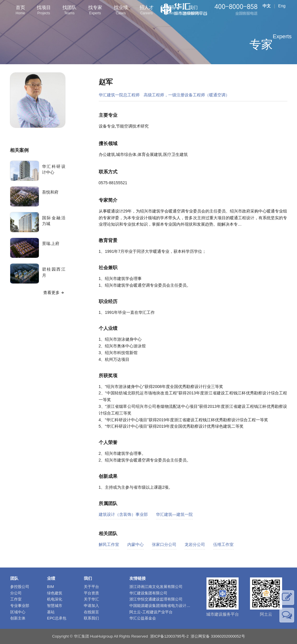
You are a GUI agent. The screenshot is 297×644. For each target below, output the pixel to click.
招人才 (147, 11)
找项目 (44, 11)
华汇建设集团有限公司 (148, 593)
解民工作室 (109, 544)
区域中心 (18, 612)
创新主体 (18, 618)
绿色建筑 (55, 593)
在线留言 (91, 612)
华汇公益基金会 (143, 618)
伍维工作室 (223, 544)
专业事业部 (20, 606)
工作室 (16, 599)
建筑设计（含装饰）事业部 (123, 514)
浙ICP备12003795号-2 (169, 636)
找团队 (70, 11)
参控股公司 (20, 587)
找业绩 (121, 11)
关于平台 (91, 587)
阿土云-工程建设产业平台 (151, 612)
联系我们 (91, 618)
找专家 (95, 11)
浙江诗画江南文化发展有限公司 (156, 587)
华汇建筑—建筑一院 (174, 514)
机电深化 (55, 599)
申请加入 (91, 606)
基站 (51, 612)
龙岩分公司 (195, 544)
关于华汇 (91, 599)
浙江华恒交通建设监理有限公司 (156, 599)
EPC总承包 (57, 618)
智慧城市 (55, 606)
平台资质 (91, 593)
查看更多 (54, 293)
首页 (20, 11)
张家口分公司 (164, 544)
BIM (51, 587)
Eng (282, 6)
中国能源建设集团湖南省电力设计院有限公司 (167, 606)
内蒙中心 (136, 544)
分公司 (16, 593)
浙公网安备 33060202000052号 (218, 636)
